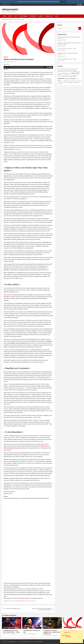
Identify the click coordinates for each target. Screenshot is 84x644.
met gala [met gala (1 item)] (67, 76)
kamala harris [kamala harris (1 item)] (74, 75)
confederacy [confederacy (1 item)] (70, 72)
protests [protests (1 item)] (77, 79)
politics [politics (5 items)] (67, 79)
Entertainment (24, 16)
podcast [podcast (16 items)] (61, 78)
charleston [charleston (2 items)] (63, 70)
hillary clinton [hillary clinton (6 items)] (75, 73)
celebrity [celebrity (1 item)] (59, 70)
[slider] (27, 67)
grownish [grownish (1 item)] (69, 73)
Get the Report (63, 2)
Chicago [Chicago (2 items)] (68, 70)
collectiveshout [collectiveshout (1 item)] (65, 72)
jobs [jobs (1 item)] (71, 75)
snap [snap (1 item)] (64, 83)
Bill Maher (13, 343)
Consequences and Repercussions (13, 608)
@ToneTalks (68, 637)
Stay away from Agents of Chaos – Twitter (67, 59)
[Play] (5, 67)
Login (56, 16)
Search (80, 28)
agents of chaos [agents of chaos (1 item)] (60, 69)
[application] (28, 67)
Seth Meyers (49, 341)
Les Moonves (29, 248)
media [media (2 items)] (64, 76)
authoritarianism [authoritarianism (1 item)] (67, 69)
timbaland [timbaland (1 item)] (67, 83)
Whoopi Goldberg (21, 343)
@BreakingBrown (66, 635)
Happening (33, 16)
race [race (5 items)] (59, 81)
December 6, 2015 (47, 635)
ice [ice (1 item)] (63, 75)
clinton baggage (16, 601)
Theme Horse (25, 642)
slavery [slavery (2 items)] (62, 82)
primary (27, 601)
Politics (10, 16)
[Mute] (48, 67)
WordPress (40, 642)
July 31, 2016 (6, 62)
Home (4, 16)
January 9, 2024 (27, 634)
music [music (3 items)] (71, 76)
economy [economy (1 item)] (79, 72)
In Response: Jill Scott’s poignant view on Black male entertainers (52, 632)
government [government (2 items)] (65, 73)
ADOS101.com (67, 633)
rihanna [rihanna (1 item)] (75, 81)
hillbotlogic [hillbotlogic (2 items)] (60, 75)
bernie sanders (9, 601)
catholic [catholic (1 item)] (77, 69)
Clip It (16, 16)
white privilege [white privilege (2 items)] (76, 82)
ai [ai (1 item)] (63, 69)
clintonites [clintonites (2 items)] (60, 71)
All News (40, 16)
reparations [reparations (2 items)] (66, 81)
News (25, 627)
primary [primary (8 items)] (73, 79)
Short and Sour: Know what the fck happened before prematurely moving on (42, 609)
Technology (48, 16)
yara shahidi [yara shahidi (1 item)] (60, 84)
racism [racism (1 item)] (62, 81)
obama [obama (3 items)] (74, 76)
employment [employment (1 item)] (60, 73)
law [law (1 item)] (61, 76)
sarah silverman (32, 601)
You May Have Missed (10, 615)
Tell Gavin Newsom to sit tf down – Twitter (67, 49)
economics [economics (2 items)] (75, 71)
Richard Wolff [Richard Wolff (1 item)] (71, 81)
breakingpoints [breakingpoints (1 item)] (73, 69)
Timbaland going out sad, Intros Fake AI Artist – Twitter (11, 631)
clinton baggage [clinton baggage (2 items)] (73, 70)
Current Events (27, 626)
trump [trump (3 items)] (71, 82)
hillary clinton (22, 601)
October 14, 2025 (6, 634)
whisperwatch (10, 9)
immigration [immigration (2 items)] (67, 75)
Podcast (6, 57)
